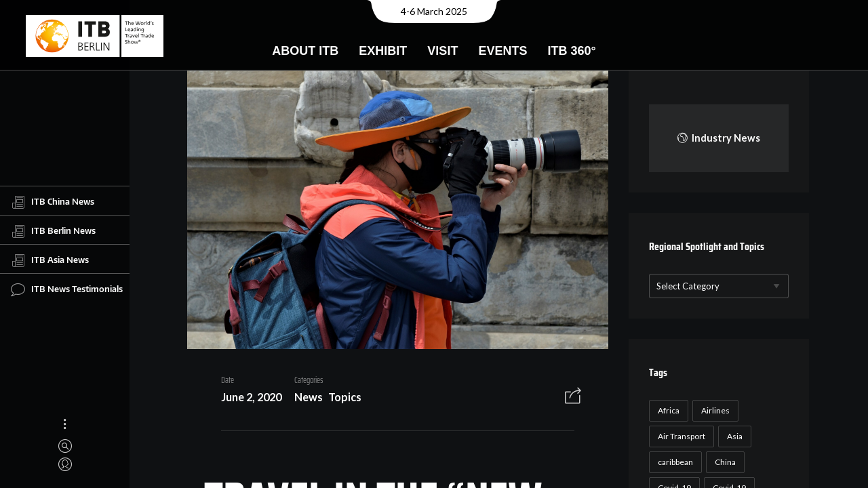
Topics (345, 397)
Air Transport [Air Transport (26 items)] (682, 436)
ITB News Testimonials (67, 289)
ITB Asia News (50, 260)
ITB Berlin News (53, 231)
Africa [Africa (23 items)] (669, 410)
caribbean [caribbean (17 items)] (675, 462)
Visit (442, 51)
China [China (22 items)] (725, 462)
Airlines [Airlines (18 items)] (715, 410)
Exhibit (383, 51)
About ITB (305, 51)
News (309, 397)
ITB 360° (571, 51)
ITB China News (53, 202)
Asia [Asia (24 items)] (735, 436)
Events (502, 51)
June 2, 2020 (251, 397)
